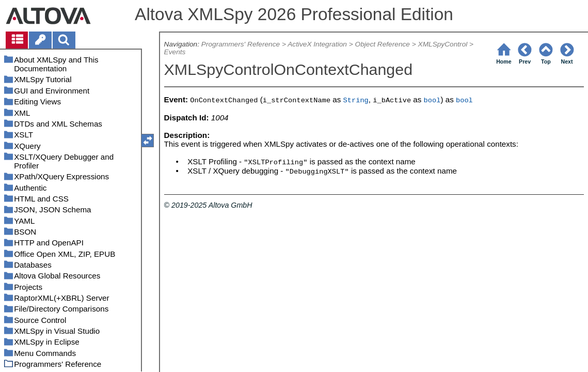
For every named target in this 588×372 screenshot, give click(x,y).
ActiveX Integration (317, 44)
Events (175, 52)
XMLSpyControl (443, 44)
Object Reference (383, 44)
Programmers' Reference (241, 44)
